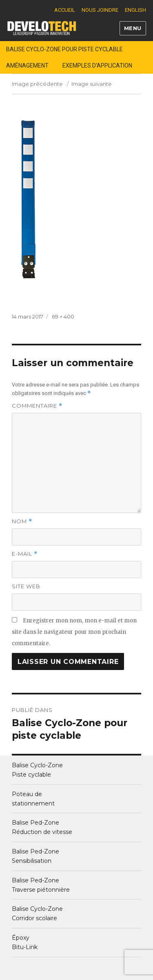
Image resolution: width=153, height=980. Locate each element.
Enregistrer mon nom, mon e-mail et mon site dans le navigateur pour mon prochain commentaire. (74, 632)
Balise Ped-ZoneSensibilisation (35, 856)
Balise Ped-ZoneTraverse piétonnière (41, 885)
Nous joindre (100, 10)
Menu (133, 28)
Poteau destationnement (33, 799)
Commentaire (37, 406)
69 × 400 (63, 316)
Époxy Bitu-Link (25, 942)
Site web (26, 586)
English (135, 10)
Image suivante (92, 84)
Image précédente (37, 84)
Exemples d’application (97, 65)
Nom (22, 521)
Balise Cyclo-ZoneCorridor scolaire (37, 913)
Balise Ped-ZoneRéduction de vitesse (42, 827)
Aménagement (27, 65)
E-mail (25, 554)
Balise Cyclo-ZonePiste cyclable (37, 770)
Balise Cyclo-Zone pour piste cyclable (64, 49)
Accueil (65, 10)
